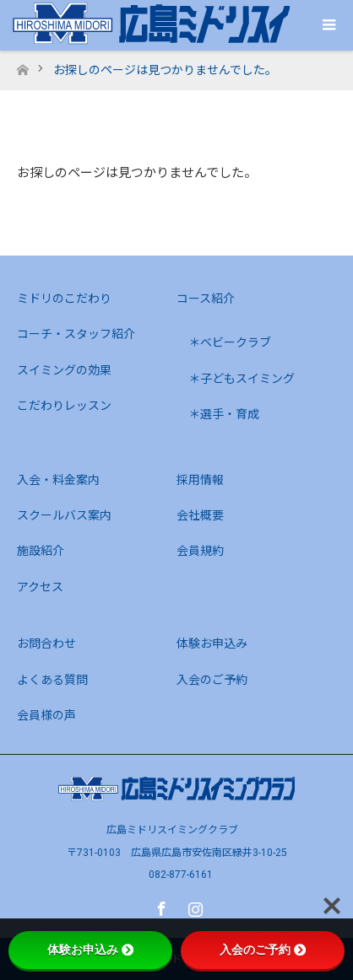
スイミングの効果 (64, 370)
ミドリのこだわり (64, 299)
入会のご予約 (212, 680)
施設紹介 (41, 551)
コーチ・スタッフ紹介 (76, 334)
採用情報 (200, 480)
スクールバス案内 (64, 515)
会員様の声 (46, 715)
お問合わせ (46, 643)
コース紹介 (206, 299)
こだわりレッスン (64, 406)
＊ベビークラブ (230, 342)
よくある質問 (52, 680)
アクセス (40, 587)
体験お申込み (212, 643)
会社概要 (200, 515)
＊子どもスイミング (242, 379)
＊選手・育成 (224, 414)
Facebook (160, 906)
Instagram (193, 906)
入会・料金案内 (58, 480)
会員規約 (200, 551)
